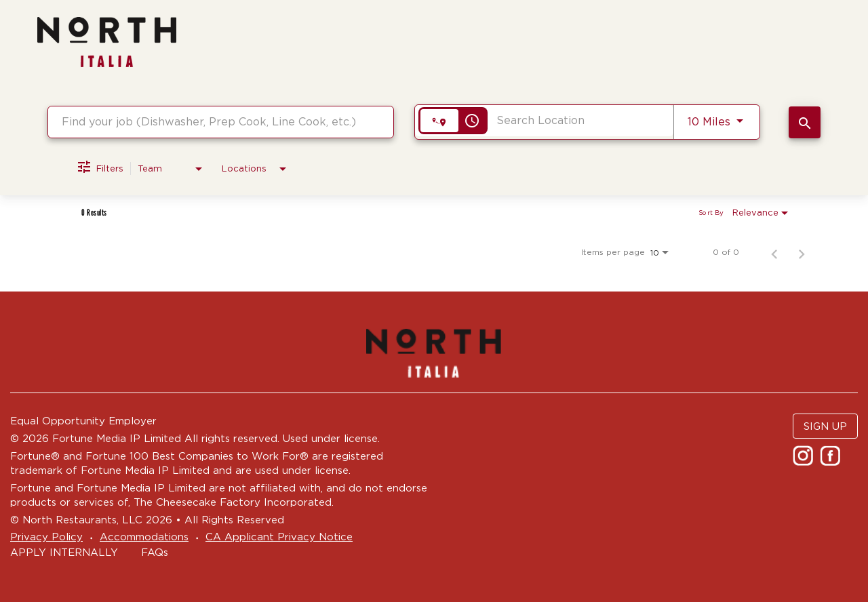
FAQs (155, 552)
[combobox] (221, 122)
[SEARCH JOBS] (805, 122)
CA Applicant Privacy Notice (279, 537)
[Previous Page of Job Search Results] (774, 252)
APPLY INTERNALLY (64, 552)
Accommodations (144, 537)
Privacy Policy (46, 537)
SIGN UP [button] (825, 426)
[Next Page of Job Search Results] (802, 252)
